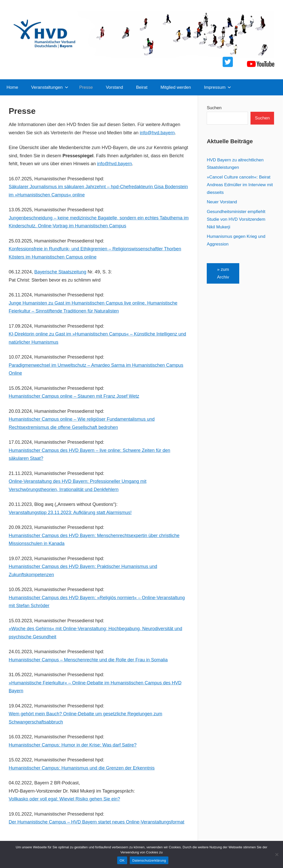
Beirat (142, 87)
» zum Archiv (223, 273)
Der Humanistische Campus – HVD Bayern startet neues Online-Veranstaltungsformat (96, 822)
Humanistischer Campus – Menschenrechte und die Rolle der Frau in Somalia (88, 660)
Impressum (217, 87)
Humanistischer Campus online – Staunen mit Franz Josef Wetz (74, 396)
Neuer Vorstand (222, 202)
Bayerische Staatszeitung (60, 272)
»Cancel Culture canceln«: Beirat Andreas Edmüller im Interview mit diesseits (240, 185)
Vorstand (115, 87)
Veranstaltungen (50, 87)
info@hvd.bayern (157, 133)
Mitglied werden (176, 87)
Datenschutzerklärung (149, 860)
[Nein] (277, 854)
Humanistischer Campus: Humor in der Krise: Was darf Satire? (73, 745)
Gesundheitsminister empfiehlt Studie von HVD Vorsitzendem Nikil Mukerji (236, 219)
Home (12, 87)
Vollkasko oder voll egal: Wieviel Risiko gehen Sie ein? (64, 799)
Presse (86, 87)
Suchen (214, 108)
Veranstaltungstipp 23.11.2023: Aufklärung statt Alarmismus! (70, 513)
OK (122, 860)
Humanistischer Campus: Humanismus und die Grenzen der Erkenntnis (82, 768)
